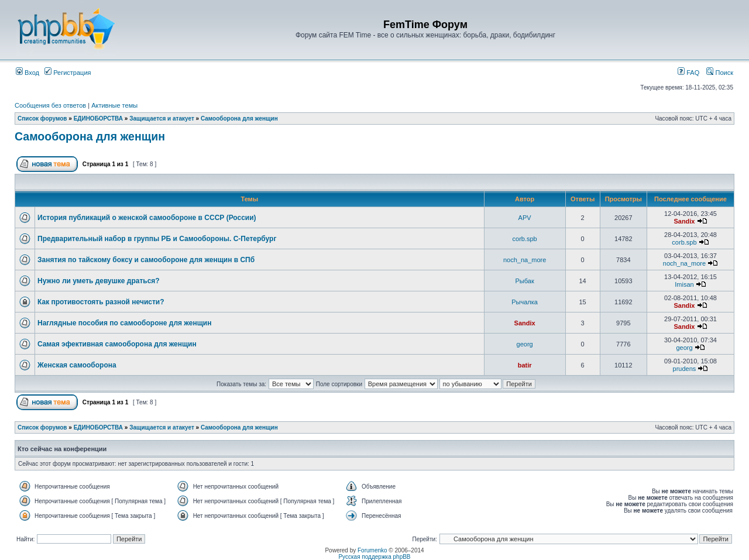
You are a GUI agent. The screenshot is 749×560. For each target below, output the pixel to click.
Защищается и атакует (162, 118)
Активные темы (114, 105)
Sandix (684, 221)
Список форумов (42, 118)
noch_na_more (525, 260)
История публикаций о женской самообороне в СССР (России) (147, 218)
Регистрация (68, 73)
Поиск (720, 73)
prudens (685, 369)
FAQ (688, 73)
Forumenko (372, 550)
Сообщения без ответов (50, 105)
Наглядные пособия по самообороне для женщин (124, 323)
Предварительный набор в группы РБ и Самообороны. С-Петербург (157, 239)
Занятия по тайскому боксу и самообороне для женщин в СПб (146, 260)
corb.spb (525, 239)
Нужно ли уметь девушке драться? (99, 281)
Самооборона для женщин (239, 118)
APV (525, 218)
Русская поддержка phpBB (374, 557)
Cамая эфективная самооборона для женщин (117, 344)
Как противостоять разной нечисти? (101, 302)
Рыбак (525, 281)
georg (525, 344)
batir (525, 365)
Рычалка (525, 302)
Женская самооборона (77, 365)
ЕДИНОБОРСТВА (98, 118)
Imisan (684, 284)
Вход (28, 73)
